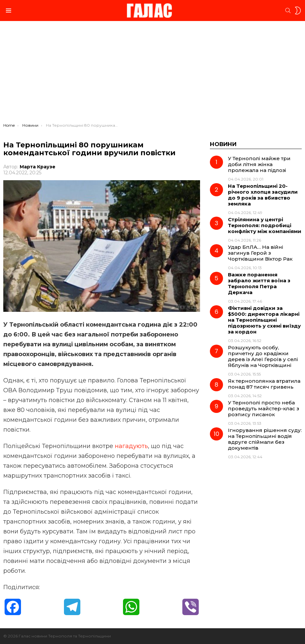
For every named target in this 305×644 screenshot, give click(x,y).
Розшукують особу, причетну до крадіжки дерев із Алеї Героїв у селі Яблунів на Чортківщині (263, 356)
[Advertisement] (152, 74)
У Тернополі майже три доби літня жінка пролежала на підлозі (259, 164)
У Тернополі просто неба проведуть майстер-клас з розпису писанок (264, 408)
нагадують (131, 446)
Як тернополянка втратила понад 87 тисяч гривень (264, 384)
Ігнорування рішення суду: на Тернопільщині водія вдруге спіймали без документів (265, 439)
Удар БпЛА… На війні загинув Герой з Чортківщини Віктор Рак (260, 253)
